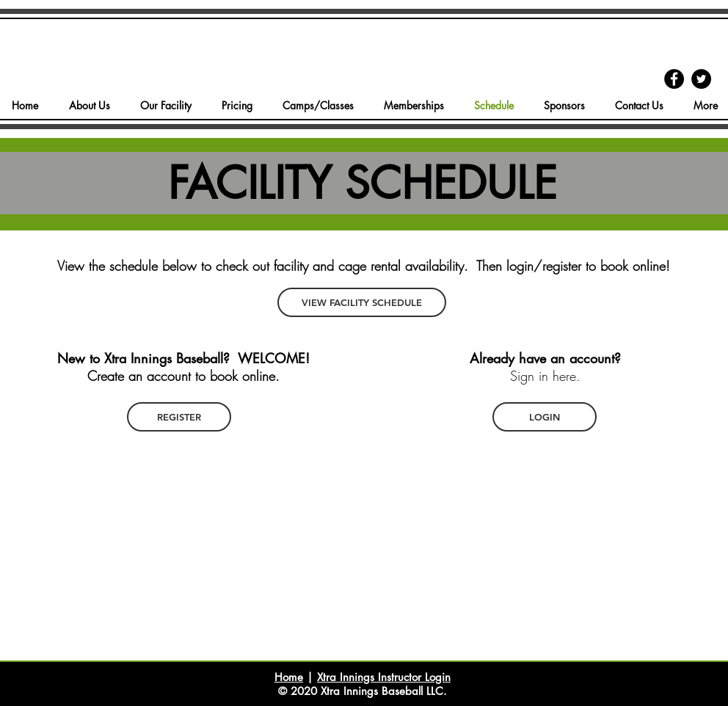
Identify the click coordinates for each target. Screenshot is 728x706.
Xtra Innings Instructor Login (384, 677)
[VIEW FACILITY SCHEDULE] (362, 302)
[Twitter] (701, 79)
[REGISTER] (179, 417)
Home (289, 677)
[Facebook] (674, 79)
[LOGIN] (545, 417)
